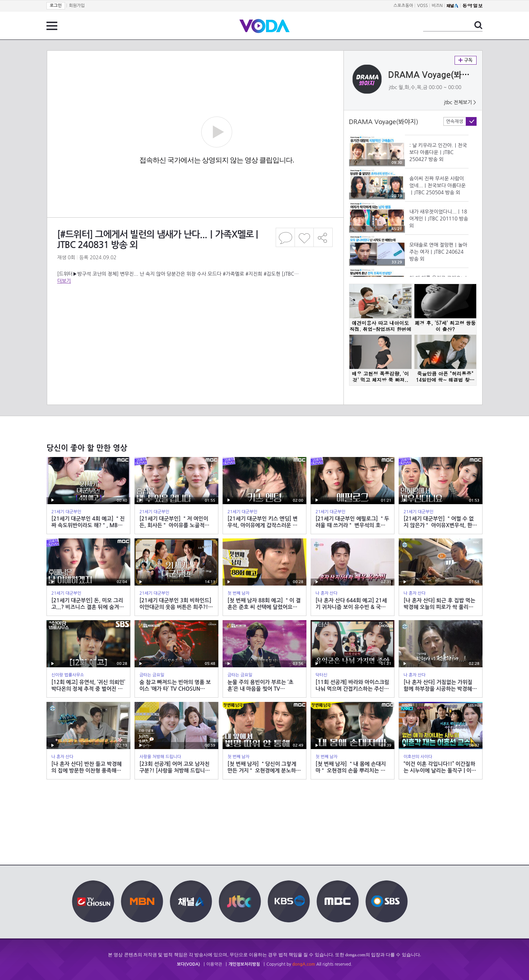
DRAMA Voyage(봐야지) (434, 75)
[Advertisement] (195, 312)
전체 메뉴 (52, 26)
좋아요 (304, 237)
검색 (478, 25)
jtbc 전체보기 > (460, 102)
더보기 (64, 281)
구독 (466, 60)
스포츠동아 (403, 6)
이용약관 (214, 964)
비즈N (437, 6)
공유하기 (323, 237)
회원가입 (77, 6)
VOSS (423, 6)
